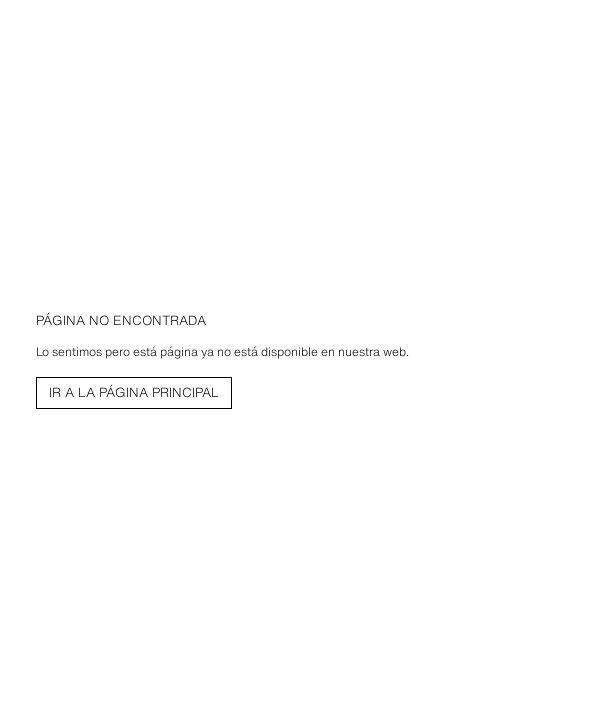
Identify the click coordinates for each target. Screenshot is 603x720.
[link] (134, 393)
